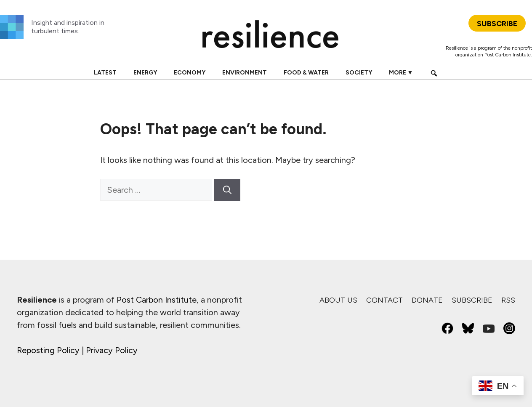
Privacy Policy (112, 350)
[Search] (227, 190)
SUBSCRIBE (497, 24)
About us (338, 300)
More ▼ (401, 73)
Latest (105, 73)
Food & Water (306, 73)
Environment (245, 73)
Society (359, 73)
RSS (508, 300)
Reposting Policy (48, 350)
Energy (145, 73)
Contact (384, 300)
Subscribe (472, 300)
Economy (190, 73)
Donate (427, 300)
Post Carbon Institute (508, 55)
